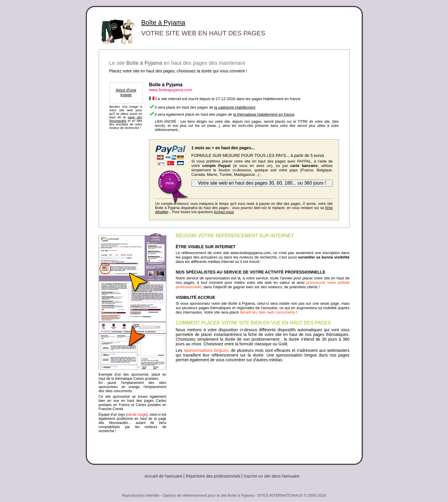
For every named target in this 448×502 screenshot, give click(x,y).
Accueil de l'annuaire (164, 476)
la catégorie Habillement (235, 107)
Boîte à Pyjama (163, 23)
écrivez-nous (224, 212)
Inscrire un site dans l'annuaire (271, 476)
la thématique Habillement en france (264, 114)
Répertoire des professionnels (213, 476)
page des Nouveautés (126, 119)
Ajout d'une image (126, 92)
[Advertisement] (263, 411)
